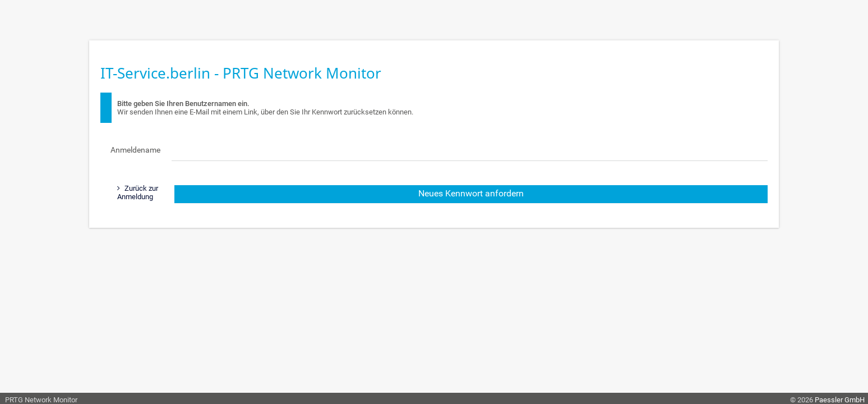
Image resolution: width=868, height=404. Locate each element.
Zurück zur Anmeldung (138, 192)
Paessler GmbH (840, 400)
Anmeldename (135, 150)
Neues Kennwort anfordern (471, 194)
